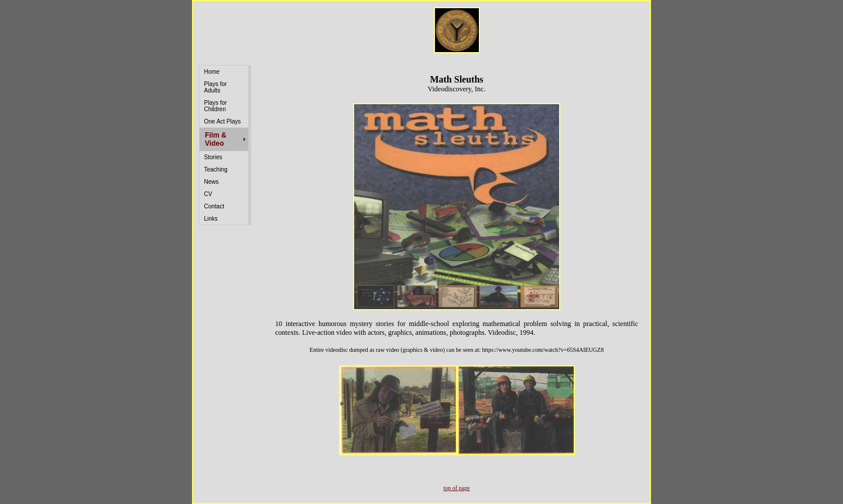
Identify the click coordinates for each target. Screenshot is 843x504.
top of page (457, 488)
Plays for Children (216, 106)
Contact (214, 206)
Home (212, 72)
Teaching (216, 169)
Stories (213, 157)
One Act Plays (223, 121)
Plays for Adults (216, 87)
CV (208, 194)
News (212, 182)
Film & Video (216, 139)
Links (211, 219)
